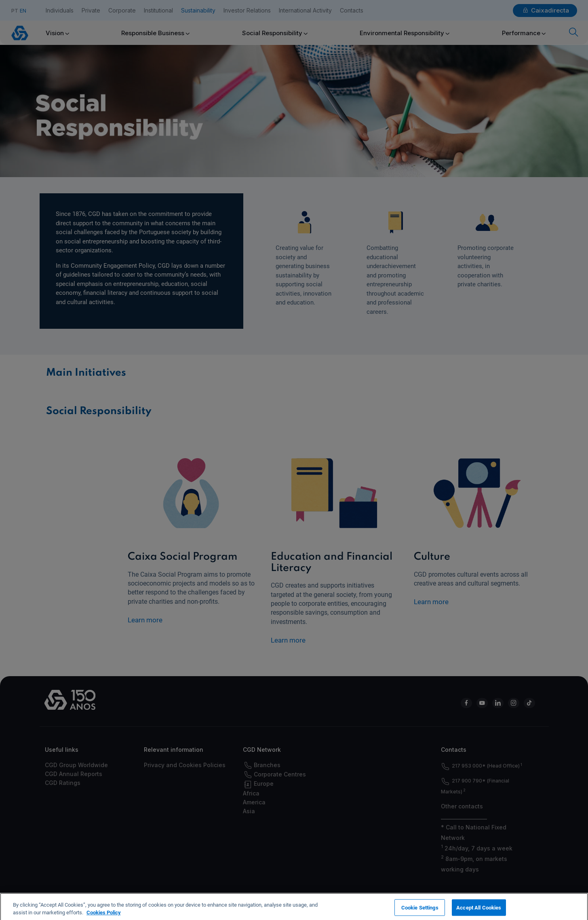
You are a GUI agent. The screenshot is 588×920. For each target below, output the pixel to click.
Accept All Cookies (479, 911)
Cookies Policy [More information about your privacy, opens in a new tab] (104, 917)
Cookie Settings (420, 911)
